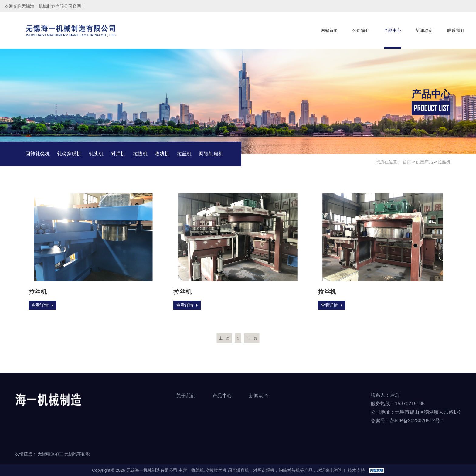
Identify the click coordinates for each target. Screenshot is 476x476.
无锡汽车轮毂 (77, 454)
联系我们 (456, 30)
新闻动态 (424, 30)
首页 (407, 162)
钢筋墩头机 (289, 470)
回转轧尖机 (38, 154)
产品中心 (393, 30)
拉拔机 (140, 154)
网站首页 (329, 30)
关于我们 (186, 396)
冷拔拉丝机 (216, 470)
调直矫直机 (238, 470)
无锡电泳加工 (50, 454)
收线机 (162, 154)
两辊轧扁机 (211, 154)
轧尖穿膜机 (69, 154)
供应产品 (424, 162)
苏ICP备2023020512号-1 (417, 421)
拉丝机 (184, 154)
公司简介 (361, 30)
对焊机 (118, 154)
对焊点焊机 (264, 470)
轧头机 (96, 154)
